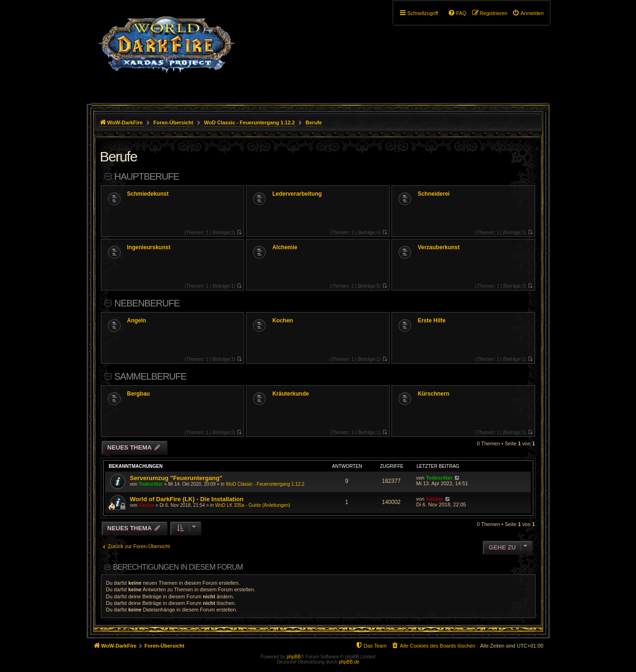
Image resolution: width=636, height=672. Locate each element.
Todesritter (151, 484)
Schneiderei (434, 194)
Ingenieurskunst (149, 247)
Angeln (137, 321)
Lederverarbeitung (297, 194)
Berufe (119, 157)
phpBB (294, 657)
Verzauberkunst (439, 247)
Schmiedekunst (148, 194)
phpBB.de (349, 662)
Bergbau (139, 394)
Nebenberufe (147, 303)
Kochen (283, 321)
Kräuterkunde (291, 394)
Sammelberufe (151, 376)
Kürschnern (433, 394)
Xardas (146, 505)
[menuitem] (528, 13)
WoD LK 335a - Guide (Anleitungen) (253, 505)
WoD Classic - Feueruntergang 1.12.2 (265, 484)
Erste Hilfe (432, 321)
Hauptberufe (147, 176)
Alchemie (285, 247)
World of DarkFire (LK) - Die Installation (187, 499)
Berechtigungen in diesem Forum (178, 567)
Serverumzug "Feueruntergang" (176, 478)
